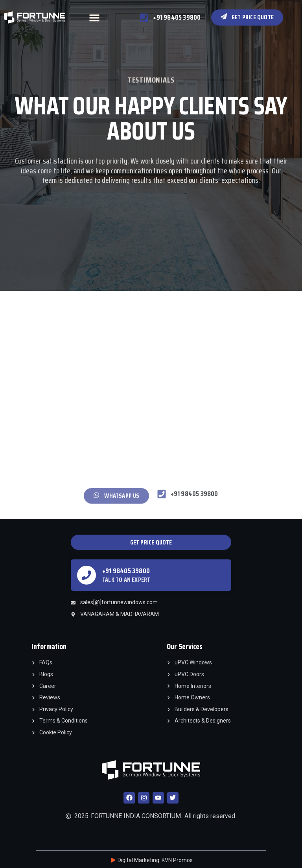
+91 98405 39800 (126, 571)
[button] (94, 18)
